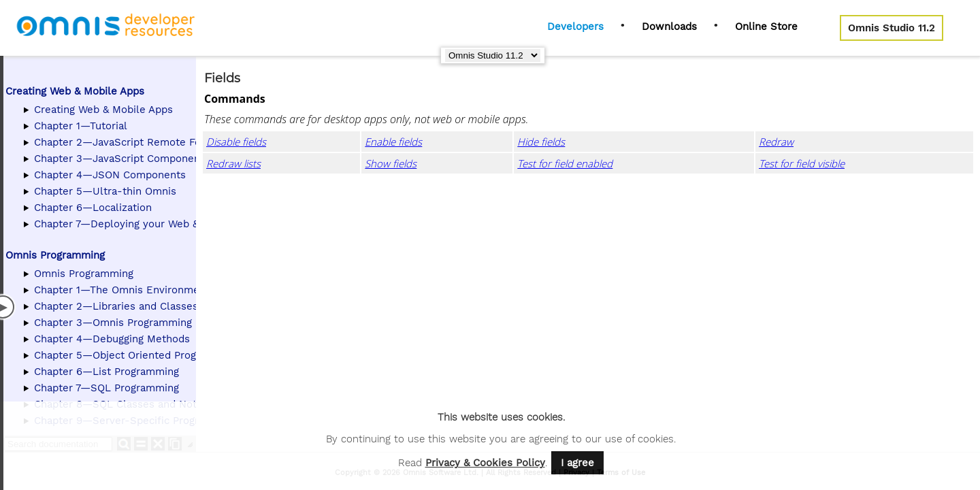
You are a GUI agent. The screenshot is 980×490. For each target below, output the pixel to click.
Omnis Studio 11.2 (892, 28)
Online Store (766, 27)
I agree (577, 463)
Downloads (669, 27)
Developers (575, 27)
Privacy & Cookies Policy (485, 463)
